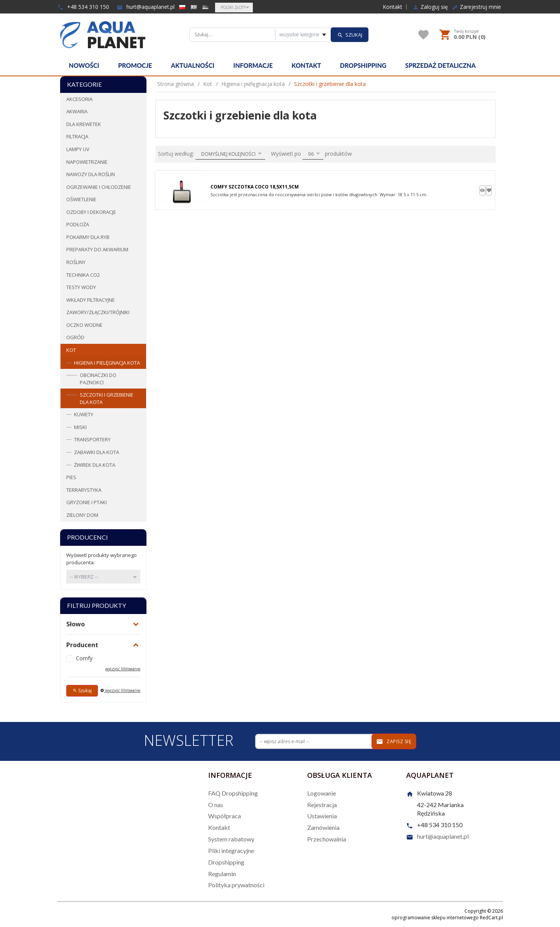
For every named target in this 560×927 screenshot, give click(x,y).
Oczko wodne (84, 325)
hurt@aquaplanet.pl (146, 7)
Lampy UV (78, 149)
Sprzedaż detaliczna (440, 65)
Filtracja (77, 136)
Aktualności (193, 65)
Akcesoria (79, 99)
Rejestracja (322, 805)
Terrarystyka (84, 490)
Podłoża (78, 224)
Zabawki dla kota (97, 452)
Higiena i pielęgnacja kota (107, 363)
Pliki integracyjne (231, 850)
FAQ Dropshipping (233, 793)
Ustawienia (322, 816)
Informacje (253, 65)
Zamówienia (323, 827)
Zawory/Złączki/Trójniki (98, 312)
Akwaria (77, 111)
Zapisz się (394, 742)
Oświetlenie (81, 199)
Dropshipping (363, 65)
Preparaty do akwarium (97, 249)
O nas (216, 805)
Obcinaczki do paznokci (98, 379)
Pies (71, 477)
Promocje (135, 65)
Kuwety (84, 414)
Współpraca (225, 816)
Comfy (84, 658)
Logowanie (322, 793)
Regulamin (222, 874)
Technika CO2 (83, 275)
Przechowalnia (327, 839)
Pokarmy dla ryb (88, 237)
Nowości (84, 65)
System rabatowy (231, 839)
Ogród (75, 337)
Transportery (92, 439)
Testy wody (81, 287)
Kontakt (393, 7)
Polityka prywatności (236, 885)
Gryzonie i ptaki (87, 502)
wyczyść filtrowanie (123, 669)
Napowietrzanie (87, 162)
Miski (80, 427)
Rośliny (76, 262)
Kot (71, 350)
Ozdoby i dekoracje (91, 212)
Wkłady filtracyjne (91, 300)
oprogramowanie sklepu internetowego (435, 918)
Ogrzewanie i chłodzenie (99, 187)
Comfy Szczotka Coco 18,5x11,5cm (255, 187)
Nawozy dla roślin (91, 174)
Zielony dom (82, 515)
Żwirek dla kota (95, 465)
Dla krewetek (84, 124)
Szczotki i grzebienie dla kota (107, 398)
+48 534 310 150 (83, 7)
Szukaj (82, 691)
